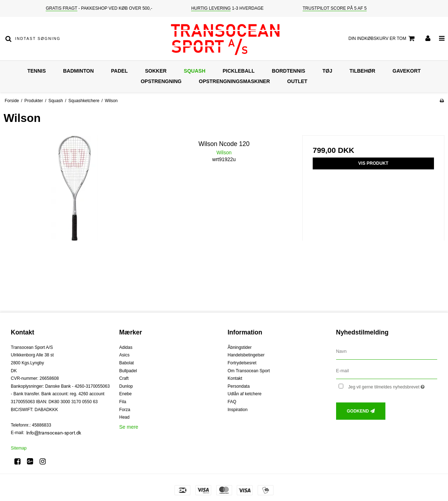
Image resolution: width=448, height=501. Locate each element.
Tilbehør (362, 71)
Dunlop (126, 386)
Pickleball (239, 71)
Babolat (126, 363)
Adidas (126, 347)
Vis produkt (374, 163)
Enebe (125, 394)
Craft (124, 378)
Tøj (327, 71)
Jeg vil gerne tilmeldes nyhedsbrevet (393, 386)
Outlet (297, 81)
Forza (125, 410)
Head (124, 417)
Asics (124, 355)
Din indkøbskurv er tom (383, 38)
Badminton (78, 71)
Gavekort (407, 71)
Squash (195, 71)
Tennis (37, 71)
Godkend (358, 411)
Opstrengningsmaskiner (235, 81)
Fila (123, 402)
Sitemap (19, 448)
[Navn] (387, 351)
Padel (119, 71)
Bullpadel (128, 371)
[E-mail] (387, 370)
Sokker (156, 71)
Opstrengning (161, 81)
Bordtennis (288, 71)
